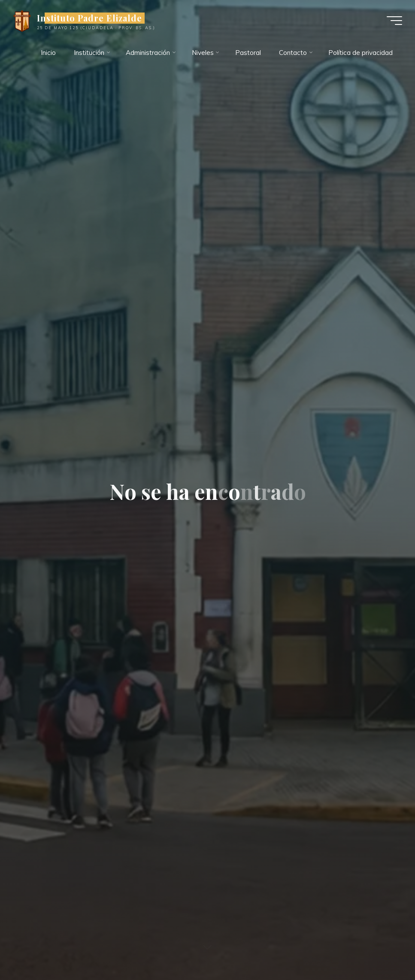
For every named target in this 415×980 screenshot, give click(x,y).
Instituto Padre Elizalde (89, 18)
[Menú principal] (394, 21)
